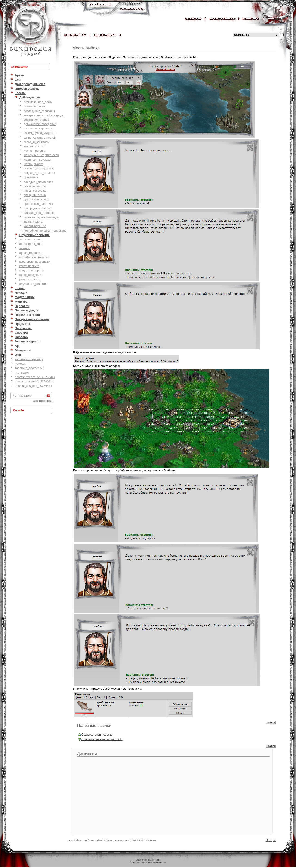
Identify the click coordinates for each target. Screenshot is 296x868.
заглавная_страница (38, 128)
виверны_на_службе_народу (44, 115)
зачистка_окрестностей (40, 137)
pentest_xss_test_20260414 (33, 386)
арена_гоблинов (30, 253)
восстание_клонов (36, 120)
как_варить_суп (35, 146)
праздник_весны (35, 195)
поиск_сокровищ (35, 191)
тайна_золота (33, 222)
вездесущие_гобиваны (39, 111)
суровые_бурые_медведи (41, 217)
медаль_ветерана (31, 270)
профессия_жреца (37, 199)
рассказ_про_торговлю (40, 213)
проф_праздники (31, 275)
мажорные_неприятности (41, 155)
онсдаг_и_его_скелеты (39, 173)
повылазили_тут (35, 186)
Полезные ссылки (94, 726)
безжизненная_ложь (38, 102)
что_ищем (22, 373)
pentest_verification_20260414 (35, 377)
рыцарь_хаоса (29, 279)
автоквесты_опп (30, 244)
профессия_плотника (39, 204)
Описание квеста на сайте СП (102, 739)
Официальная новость (97, 734)
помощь (20, 364)
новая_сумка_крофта (38, 168)
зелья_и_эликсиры (37, 142)
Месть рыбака (86, 48)
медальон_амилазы (37, 160)
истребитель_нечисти (34, 257)
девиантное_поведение (40, 124)
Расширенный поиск (43, 401)
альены (24, 248)
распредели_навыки (38, 208)
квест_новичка (29, 266)
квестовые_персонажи (35, 262)
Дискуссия (87, 754)
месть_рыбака (34, 164)
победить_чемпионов (39, 182)
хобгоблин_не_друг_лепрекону (45, 231)
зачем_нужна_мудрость (40, 133)
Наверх (271, 840)
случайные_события (33, 284)
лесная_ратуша (35, 151)
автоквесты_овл (30, 239)
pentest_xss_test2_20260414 (34, 381)
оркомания (31, 177)
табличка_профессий (29, 368)
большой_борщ (34, 106)
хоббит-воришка (35, 226)
